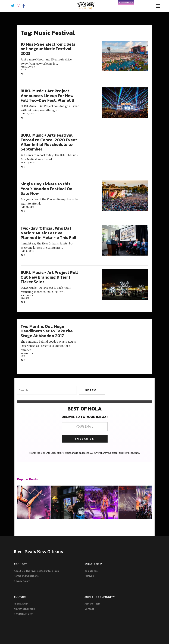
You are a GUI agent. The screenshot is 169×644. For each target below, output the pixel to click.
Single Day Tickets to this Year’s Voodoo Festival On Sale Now (46, 189)
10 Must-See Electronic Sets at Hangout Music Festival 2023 (48, 49)
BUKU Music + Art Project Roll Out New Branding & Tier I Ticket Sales (49, 277)
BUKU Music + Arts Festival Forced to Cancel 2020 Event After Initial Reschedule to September (49, 142)
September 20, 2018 (27, 297)
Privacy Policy (22, 581)
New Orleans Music (24, 609)
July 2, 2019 (27, 251)
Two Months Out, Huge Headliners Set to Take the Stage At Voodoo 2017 (47, 331)
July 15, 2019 (28, 207)
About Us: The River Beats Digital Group (36, 571)
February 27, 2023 (28, 68)
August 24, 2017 (27, 355)
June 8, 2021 (27, 114)
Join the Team (92, 604)
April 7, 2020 (28, 163)
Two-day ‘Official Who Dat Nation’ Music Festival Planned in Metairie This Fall (49, 233)
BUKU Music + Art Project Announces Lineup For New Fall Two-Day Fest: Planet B (47, 96)
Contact (89, 609)
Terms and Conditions (26, 576)
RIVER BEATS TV (23, 614)
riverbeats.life (126, 2)
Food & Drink (21, 604)
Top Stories (91, 571)
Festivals (89, 576)
